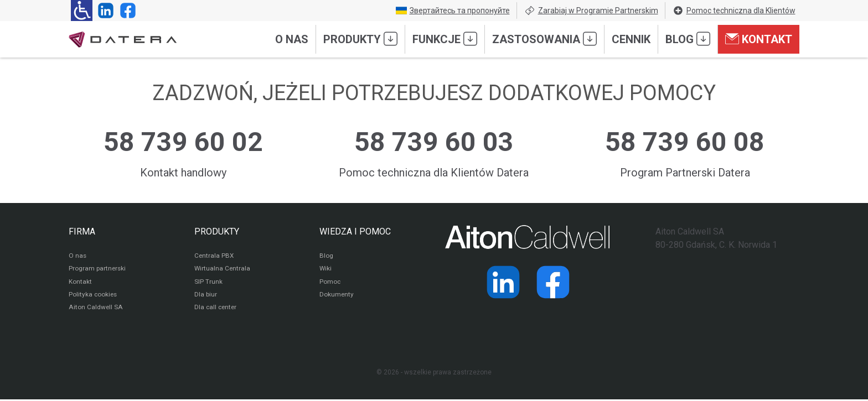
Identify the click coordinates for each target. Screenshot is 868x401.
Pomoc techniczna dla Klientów (734, 11)
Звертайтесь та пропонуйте (453, 11)
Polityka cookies (94, 296)
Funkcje (445, 39)
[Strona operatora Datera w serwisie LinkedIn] (104, 11)
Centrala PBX (215, 256)
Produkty (360, 39)
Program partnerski (98, 269)
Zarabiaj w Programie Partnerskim (591, 11)
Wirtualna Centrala (223, 269)
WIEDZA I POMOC (355, 231)
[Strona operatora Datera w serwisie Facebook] (126, 11)
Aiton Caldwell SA (95, 309)
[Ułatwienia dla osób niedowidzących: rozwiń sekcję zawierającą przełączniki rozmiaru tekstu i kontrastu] (82, 11)
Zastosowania (544, 39)
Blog (688, 39)
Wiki (326, 269)
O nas (292, 39)
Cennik (631, 39)
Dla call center (216, 309)
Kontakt (759, 39)
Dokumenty (337, 296)
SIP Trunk (208, 283)
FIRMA (82, 231)
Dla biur (206, 296)
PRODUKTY (217, 231)
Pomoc (330, 283)
